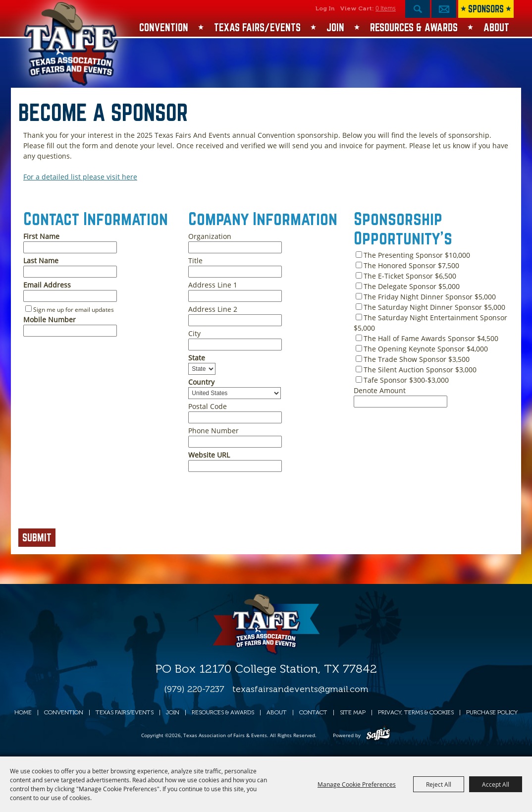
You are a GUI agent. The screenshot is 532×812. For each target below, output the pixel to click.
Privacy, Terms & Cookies (416, 712)
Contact (313, 712)
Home (23, 712)
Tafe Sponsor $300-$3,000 (406, 380)
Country (201, 382)
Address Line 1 (213, 285)
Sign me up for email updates (74, 310)
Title (195, 261)
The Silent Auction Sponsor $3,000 (420, 370)
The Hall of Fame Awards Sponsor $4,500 (431, 338)
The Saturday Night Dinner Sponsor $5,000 (434, 307)
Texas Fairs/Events (257, 27)
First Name (41, 236)
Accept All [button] (496, 784)
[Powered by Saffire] (378, 735)
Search (418, 9)
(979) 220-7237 (194, 689)
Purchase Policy (492, 712)
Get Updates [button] (444, 9)
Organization (210, 236)
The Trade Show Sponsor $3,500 (417, 359)
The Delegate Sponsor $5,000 (412, 286)
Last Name (41, 261)
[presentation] (94, 503)
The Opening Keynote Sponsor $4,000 (426, 349)
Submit (37, 537)
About (496, 27)
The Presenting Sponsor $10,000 (417, 255)
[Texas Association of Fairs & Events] (72, 44)
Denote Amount (380, 390)
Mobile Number (50, 319)
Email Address (47, 285)
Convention (164, 27)
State (197, 358)
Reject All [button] (439, 784)
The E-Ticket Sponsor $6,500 (410, 276)
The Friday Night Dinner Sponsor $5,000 (430, 297)
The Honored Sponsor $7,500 (411, 265)
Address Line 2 (213, 309)
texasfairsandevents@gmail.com (300, 689)
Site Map (353, 712)
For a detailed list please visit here (80, 177)
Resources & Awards (414, 27)
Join (335, 27)
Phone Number (213, 431)
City (194, 333)
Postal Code (208, 406)
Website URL (209, 455)
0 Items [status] (386, 8)
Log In (325, 8)
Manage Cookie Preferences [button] (357, 784)
